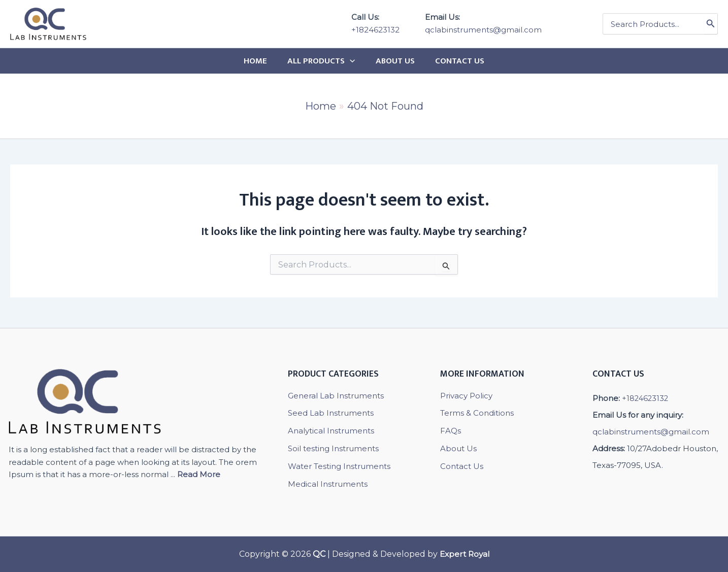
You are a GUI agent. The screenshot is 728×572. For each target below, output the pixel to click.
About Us (458, 448)
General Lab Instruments (336, 396)
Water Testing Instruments (339, 466)
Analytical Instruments (331, 431)
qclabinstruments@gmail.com (483, 30)
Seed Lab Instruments (331, 413)
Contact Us (462, 466)
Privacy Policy (466, 396)
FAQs (451, 431)
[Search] (711, 24)
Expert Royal (465, 554)
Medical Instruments (328, 483)
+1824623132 (375, 30)
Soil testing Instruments (333, 448)
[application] (351, 61)
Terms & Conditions (477, 413)
